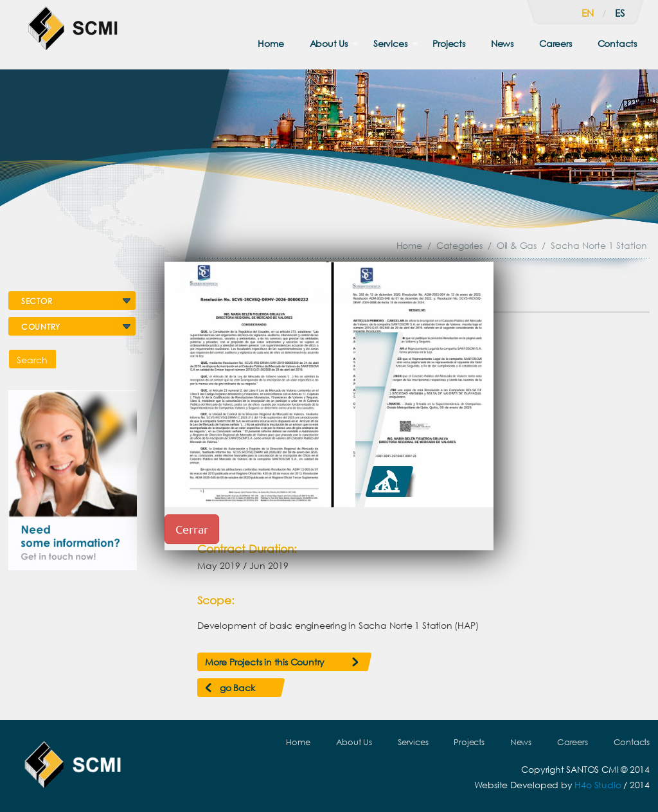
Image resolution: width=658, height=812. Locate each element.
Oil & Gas (517, 245)
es (620, 13)
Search (32, 360)
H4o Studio (598, 785)
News (502, 43)
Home (271, 43)
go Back (237, 688)
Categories (459, 245)
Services (390, 43)
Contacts (617, 43)
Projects (449, 43)
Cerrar (192, 529)
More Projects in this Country (265, 662)
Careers (556, 43)
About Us (329, 43)
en (588, 13)
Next (621, 337)
